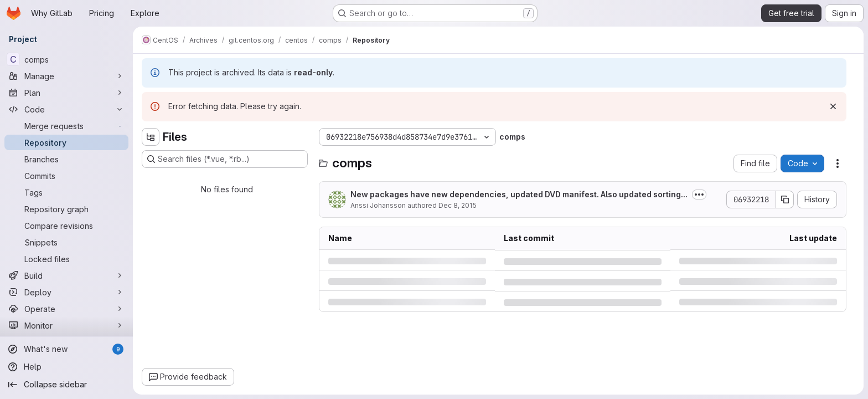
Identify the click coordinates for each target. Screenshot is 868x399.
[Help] (66, 367)
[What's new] (66, 349)
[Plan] (66, 93)
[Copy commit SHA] (785, 199)
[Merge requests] (66, 126)
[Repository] (66, 142)
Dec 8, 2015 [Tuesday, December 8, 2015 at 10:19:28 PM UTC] (458, 205)
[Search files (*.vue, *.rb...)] (225, 159)
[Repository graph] (66, 209)
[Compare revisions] (66, 226)
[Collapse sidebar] (66, 385)
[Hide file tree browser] (151, 137)
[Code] (66, 109)
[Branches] (66, 159)
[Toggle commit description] (699, 195)
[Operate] (66, 309)
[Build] (66, 275)
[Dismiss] (833, 106)
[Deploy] (66, 292)
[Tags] (66, 192)
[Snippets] (66, 242)
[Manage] (66, 76)
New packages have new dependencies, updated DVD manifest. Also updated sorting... (519, 194)
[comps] (66, 59)
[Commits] (66, 176)
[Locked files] (66, 259)
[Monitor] (66, 325)
